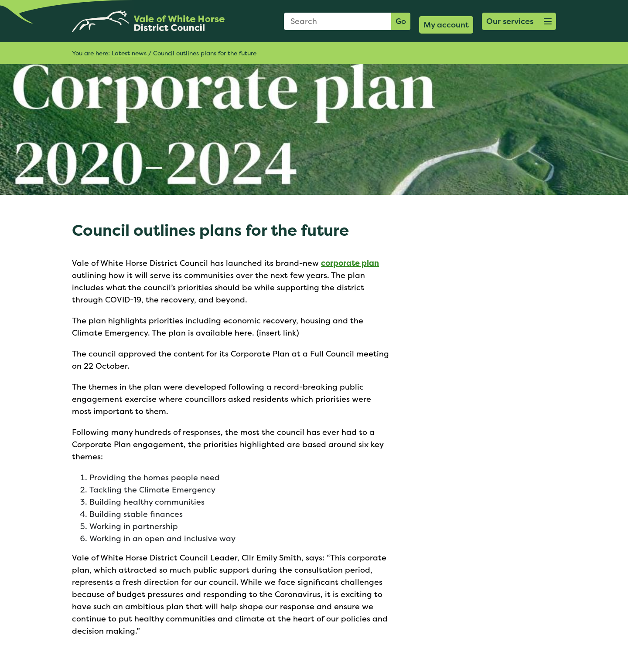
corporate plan (350, 263)
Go (401, 21)
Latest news (129, 53)
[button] (519, 21)
